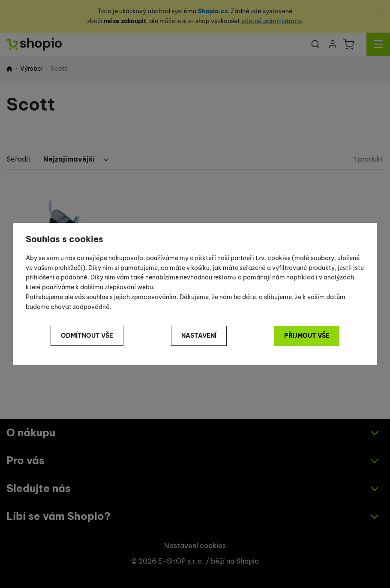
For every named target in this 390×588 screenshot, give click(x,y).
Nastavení (199, 336)
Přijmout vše (307, 336)
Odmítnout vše (87, 336)
